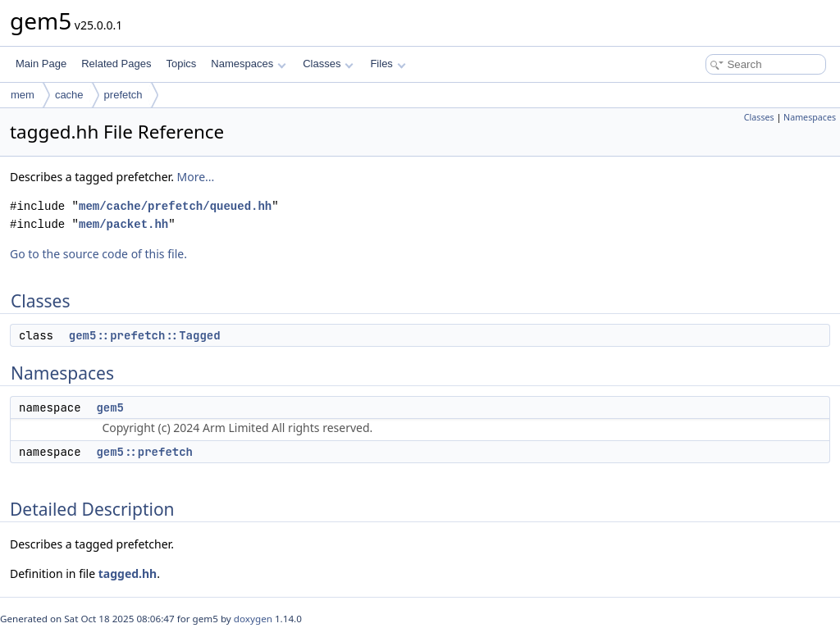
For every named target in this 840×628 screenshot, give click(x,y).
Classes (328, 64)
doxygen (253, 619)
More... (196, 177)
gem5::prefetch (144, 452)
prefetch (123, 95)
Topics (181, 64)
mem (23, 95)
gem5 (110, 407)
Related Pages (116, 64)
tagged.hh (128, 573)
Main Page (41, 64)
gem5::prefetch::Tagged (145, 335)
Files (388, 64)
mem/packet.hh (123, 224)
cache (69, 95)
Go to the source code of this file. (98, 254)
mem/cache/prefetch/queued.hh (175, 206)
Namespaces (248, 64)
